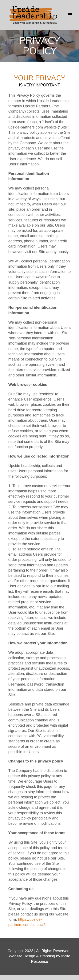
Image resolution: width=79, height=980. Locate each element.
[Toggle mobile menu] (70, 13)
